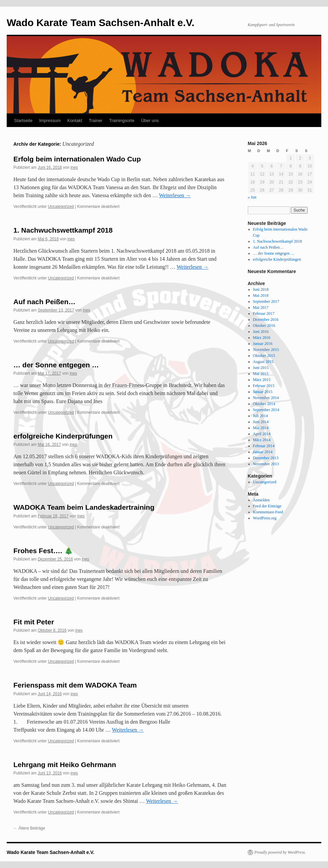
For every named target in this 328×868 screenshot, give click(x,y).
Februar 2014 (264, 446)
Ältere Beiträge (29, 828)
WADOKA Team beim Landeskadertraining (84, 507)
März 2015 (262, 380)
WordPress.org (265, 518)
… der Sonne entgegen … (56, 365)
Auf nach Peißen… (45, 302)
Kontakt (75, 120)
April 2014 (262, 434)
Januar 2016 (263, 344)
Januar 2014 (263, 452)
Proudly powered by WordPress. (280, 852)
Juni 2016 (261, 332)
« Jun (252, 197)
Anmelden (261, 500)
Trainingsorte (122, 120)
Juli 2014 (260, 416)
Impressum (50, 120)
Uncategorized (61, 207)
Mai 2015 (261, 374)
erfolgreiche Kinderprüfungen (63, 436)
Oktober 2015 (264, 356)
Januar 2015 (263, 392)
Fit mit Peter (34, 622)
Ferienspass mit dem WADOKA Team (75, 685)
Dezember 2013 (266, 458)
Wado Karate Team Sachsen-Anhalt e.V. (101, 23)
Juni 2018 (261, 289)
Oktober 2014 (264, 404)
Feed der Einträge (267, 506)
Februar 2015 (264, 386)
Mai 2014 (261, 428)
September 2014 (266, 410)
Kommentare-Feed (268, 512)
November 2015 (266, 350)
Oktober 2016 (264, 326)
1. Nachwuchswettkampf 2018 (63, 230)
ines (74, 167)
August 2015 (263, 362)
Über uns (150, 120)
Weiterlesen (175, 195)
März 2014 (262, 440)
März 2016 (262, 338)
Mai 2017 (261, 307)
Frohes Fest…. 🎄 (43, 551)
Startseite (23, 120)
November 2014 (266, 398)
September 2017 (266, 301)
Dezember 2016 (266, 320)
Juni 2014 (261, 422)
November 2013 (266, 464)
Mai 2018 (261, 295)
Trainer (96, 120)
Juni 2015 (261, 368)
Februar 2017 (264, 314)
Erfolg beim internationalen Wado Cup (77, 159)
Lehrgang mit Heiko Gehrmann (65, 765)
